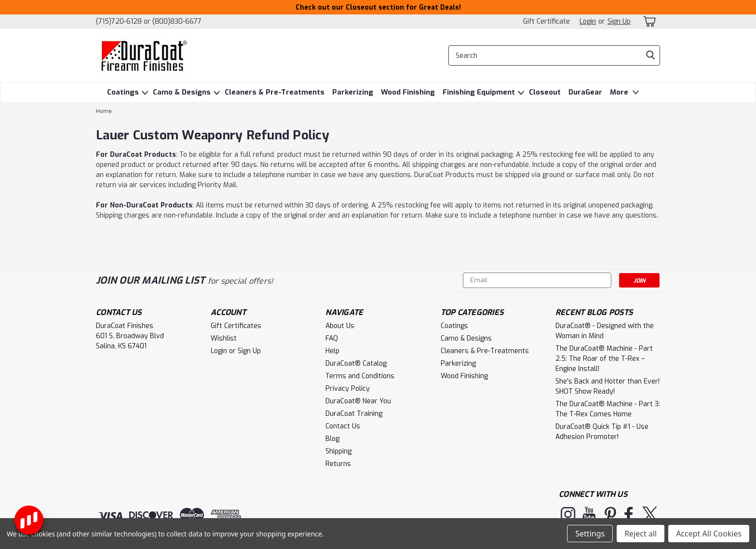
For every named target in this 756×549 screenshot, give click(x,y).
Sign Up (619, 21)
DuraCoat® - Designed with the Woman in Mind (605, 331)
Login (588, 21)
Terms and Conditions (360, 376)
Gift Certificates (236, 326)
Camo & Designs (182, 92)
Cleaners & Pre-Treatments (275, 92)
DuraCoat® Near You (358, 401)
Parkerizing (353, 92)
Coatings (123, 92)
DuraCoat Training (354, 414)
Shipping (338, 451)
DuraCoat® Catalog (356, 364)
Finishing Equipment (479, 92)
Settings (590, 534)
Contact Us (343, 426)
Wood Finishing (408, 92)
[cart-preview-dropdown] (650, 21)
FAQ (332, 338)
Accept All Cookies (709, 534)
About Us (340, 326)
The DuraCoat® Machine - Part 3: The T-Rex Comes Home (608, 409)
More (626, 92)
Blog (332, 439)
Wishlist (224, 338)
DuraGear (585, 92)
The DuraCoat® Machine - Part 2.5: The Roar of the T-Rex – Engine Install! (604, 359)
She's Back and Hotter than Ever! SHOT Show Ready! (607, 386)
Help (332, 351)
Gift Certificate (547, 21)
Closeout (545, 92)
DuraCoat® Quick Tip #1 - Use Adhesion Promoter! (602, 432)
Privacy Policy (348, 389)
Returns (338, 464)
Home (104, 111)
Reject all (641, 534)
